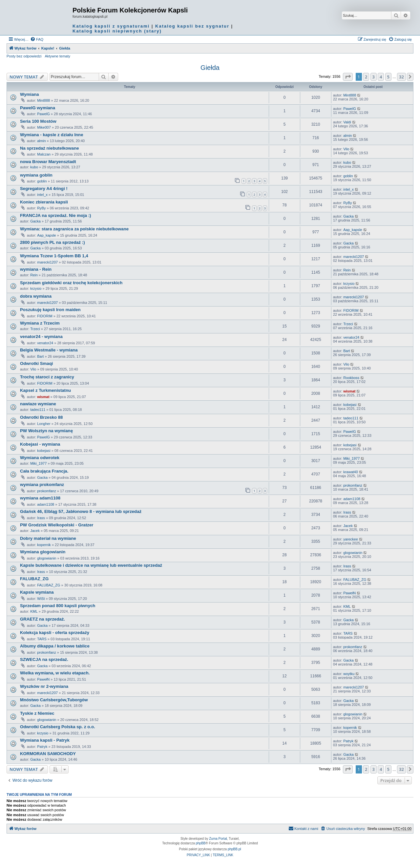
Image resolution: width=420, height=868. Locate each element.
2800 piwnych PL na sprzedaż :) (52, 242)
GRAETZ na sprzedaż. (42, 619)
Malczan (44, 154)
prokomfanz (46, 491)
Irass (41, 518)
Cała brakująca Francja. (44, 471)
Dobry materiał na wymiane (48, 538)
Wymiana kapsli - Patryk (45, 740)
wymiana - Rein (36, 269)
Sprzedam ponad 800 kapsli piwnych (58, 606)
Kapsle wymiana (37, 592)
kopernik (44, 545)
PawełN (349, 593)
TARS (42, 639)
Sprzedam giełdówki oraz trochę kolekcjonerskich (71, 283)
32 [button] (401, 77)
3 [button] (374, 77)
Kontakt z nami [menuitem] (303, 828)
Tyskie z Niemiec (37, 713)
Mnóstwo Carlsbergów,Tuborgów (54, 700)
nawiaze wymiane (38, 404)
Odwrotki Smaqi (36, 363)
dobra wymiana (36, 296)
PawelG (43, 114)
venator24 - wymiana (41, 337)
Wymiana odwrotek (40, 458)
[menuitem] (37, 39)
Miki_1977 (38, 463)
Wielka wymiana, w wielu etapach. (55, 673)
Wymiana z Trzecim (40, 323)
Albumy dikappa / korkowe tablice (55, 646)
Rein (34, 275)
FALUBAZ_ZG (34, 579)
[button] (348, 77)
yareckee (351, 539)
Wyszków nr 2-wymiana (44, 686)
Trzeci (35, 329)
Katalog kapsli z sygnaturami (111, 26)
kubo (34, 167)
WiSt (41, 599)
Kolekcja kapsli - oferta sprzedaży (55, 633)
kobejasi (350, 405)
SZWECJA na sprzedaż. (44, 659)
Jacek (35, 531)
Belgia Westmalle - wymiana (49, 350)
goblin (42, 181)
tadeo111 (38, 410)
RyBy (41, 208)
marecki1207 (47, 262)
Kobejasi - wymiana (40, 444)
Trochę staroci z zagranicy (47, 377)
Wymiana (30, 94)
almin (41, 141)
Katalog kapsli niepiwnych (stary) (117, 31)
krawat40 (351, 472)
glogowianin (47, 558)
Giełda (210, 68)
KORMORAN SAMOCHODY (48, 754)
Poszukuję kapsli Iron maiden (50, 310)
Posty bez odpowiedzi (24, 56)
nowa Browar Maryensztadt (48, 162)
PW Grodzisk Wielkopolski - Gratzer (57, 525)
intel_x (42, 195)
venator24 (45, 343)
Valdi (347, 122)
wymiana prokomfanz (42, 485)
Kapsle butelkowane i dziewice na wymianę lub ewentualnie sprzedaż (91, 565)
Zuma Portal (218, 839)
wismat (43, 397)
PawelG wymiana (38, 108)
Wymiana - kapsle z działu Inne (52, 135)
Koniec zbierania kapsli (44, 202)
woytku (349, 674)
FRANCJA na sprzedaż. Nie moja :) (55, 215)
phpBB (201, 843)
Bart (40, 356)
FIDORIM (45, 316)
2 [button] (366, 77)
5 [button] (388, 77)
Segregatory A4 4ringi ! (44, 189)
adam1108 (46, 504)
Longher (44, 424)
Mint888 (43, 100)
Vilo (346, 149)
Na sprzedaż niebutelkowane (50, 148)
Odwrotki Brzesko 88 (41, 417)
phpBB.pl (234, 849)
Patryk (42, 747)
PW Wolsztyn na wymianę (46, 431)
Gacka (35, 221)
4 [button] (381, 77)
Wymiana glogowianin (43, 552)
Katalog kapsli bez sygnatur (192, 26)
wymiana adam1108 (40, 498)
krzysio (36, 288)
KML (34, 611)
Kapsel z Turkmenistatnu (45, 390)
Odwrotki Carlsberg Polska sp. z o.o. (58, 727)
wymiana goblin (36, 175)
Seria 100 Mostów (38, 121)
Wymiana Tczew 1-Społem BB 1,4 (54, 256)
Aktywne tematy (57, 56)
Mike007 (44, 127)
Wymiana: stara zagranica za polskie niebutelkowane (74, 229)
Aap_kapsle (47, 235)
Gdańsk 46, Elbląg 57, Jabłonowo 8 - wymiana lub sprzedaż (81, 511)
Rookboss (351, 378)
